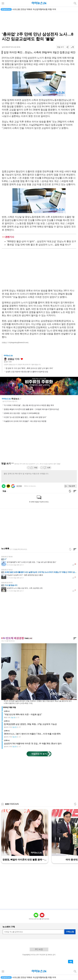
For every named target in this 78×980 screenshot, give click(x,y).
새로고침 (20, 399)
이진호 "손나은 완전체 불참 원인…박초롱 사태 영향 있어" (25, 417)
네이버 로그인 (4, 486)
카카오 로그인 (8, 486)
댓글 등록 (72, 486)
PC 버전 (39, 949)
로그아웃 (19, 486)
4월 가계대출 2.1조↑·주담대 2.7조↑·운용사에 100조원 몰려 (37, 9)
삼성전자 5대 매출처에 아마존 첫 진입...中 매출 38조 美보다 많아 (33, 744)
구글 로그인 (13, 486)
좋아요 (22, 359)
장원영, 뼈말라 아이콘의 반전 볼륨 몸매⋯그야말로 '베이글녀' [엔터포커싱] (31, 409)
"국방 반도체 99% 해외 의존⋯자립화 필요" (23, 714)
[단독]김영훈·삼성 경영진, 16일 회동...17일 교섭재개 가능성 (30, 724)
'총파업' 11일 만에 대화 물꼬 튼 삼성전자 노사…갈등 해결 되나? (39, 245)
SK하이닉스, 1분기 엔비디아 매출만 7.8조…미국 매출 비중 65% (32, 734)
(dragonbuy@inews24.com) (19, 343)
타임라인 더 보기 (39, 754)
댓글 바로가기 (71, 962)
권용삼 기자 (13, 359)
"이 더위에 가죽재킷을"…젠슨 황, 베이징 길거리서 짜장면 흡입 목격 (29, 405)
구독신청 (70, 932)
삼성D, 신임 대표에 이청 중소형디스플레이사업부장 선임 (27, 372)
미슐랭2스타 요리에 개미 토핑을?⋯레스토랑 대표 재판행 (25, 421)
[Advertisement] (39, 22)
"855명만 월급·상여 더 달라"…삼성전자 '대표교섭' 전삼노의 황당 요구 (41, 241)
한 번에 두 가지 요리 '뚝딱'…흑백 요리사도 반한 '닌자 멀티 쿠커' (29, 368)
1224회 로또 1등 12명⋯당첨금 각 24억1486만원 (22, 413)
